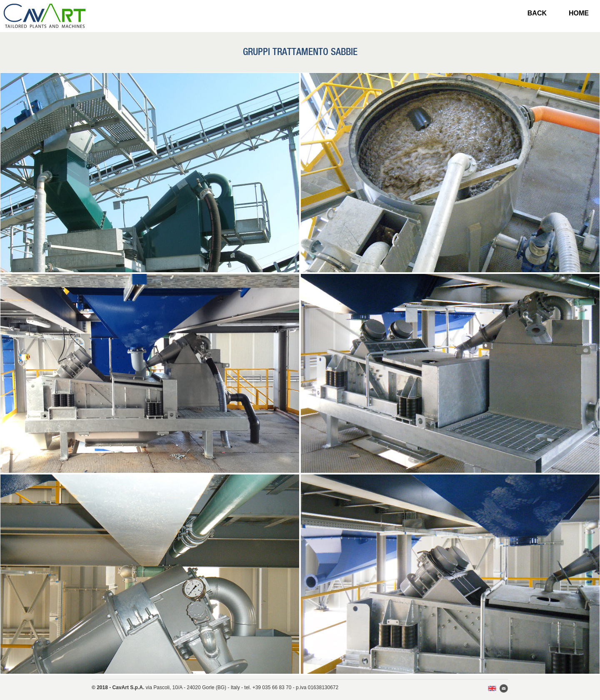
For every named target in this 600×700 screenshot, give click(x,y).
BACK (537, 13)
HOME (579, 13)
